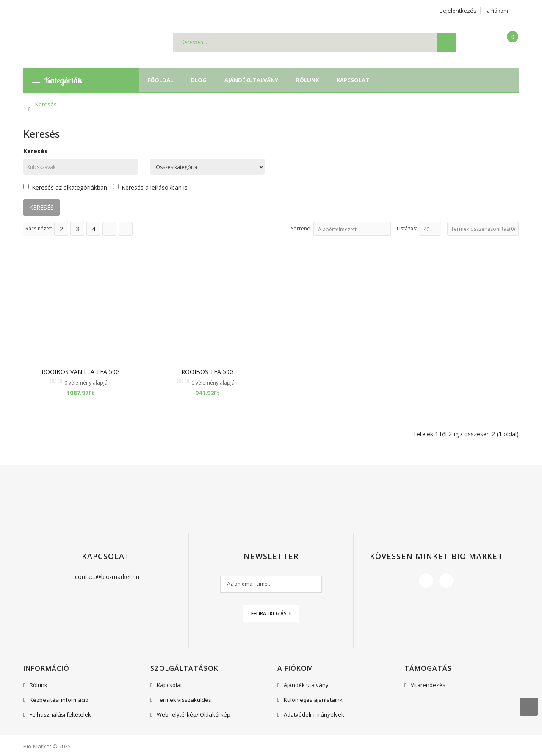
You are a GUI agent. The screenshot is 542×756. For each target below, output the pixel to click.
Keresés (46, 104)
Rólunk (39, 685)
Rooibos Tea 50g (207, 372)
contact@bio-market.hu (107, 577)
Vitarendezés (428, 685)
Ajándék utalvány (306, 685)
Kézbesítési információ (59, 700)
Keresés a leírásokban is (150, 187)
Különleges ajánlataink (313, 700)
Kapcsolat (169, 685)
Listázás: (407, 228)
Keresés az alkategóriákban (65, 187)
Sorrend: (301, 228)
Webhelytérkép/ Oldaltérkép (194, 714)
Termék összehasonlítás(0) (483, 229)
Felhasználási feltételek (60, 714)
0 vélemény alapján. (88, 383)
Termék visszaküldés (184, 700)
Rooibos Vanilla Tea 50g (81, 372)
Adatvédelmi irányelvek (314, 714)
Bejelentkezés (458, 11)
